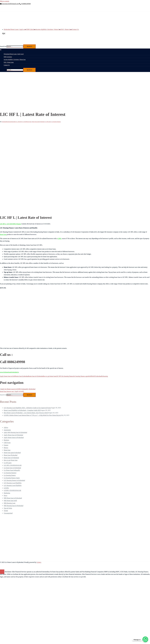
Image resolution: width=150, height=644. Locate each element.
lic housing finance (68, 376)
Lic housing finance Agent (12, 478)
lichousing (105, 376)
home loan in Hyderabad (36, 376)
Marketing (7, 493)
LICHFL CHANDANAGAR (12, 490)
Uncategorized (8, 513)
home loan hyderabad (22, 376)
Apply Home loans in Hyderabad (14, 438)
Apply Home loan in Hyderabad (13, 435)
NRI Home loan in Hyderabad (13, 498)
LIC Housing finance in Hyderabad (14, 480)
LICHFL (6, 488)
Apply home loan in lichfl (8, 376)
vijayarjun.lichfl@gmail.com (9, 4)
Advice (6, 427)
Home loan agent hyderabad (38, 122)
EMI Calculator (31, 29)
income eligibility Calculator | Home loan (48, 29)
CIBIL (60, 238)
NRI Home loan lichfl (10, 501)
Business (6, 440)
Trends (6, 511)
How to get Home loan (11, 460)
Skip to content (5, 1)
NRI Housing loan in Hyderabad (13, 506)
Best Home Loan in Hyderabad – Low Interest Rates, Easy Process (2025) (26, 413)
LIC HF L (3, 224)
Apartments (7, 430)
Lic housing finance (10, 475)
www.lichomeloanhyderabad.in (9, 372)
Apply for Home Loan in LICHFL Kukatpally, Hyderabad (18, 389)
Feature (6, 445)
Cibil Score (7, 443)
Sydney (39, 562)
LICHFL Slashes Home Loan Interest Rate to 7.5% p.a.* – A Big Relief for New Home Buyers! (32, 415)
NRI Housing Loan (10, 503)
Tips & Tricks (8, 508)
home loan (3, 234)
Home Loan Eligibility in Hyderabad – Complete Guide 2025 (22, 410)
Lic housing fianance (56, 122)
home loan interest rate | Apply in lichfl (12, 391)
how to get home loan (50, 376)
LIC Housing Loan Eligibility (13, 483)
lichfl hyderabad (97, 376)
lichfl (90, 376)
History (6, 448)
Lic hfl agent (48, 122)
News (5, 496)
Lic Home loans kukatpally (12, 470)
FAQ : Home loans (66, 29)
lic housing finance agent (81, 376)
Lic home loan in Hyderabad (12, 468)
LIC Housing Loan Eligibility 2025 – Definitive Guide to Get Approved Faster (27, 408)
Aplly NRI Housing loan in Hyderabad (15, 432)
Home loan (29, 122)
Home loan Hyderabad (11, 455)
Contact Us (76, 29)
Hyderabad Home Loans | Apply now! (15, 29)
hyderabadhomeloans (6, 122)
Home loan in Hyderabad (11, 458)
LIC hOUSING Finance (14, 224)
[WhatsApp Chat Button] (145, 639)
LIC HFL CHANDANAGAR (13, 465)
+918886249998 (25, 4)
